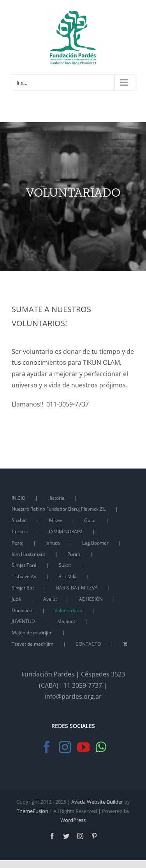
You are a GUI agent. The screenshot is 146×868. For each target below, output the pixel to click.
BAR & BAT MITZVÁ (77, 588)
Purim (74, 554)
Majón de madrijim (32, 633)
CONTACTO (88, 644)
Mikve (55, 520)
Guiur (90, 520)
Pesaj (18, 543)
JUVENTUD (23, 621)
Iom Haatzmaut (28, 554)
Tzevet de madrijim (33, 644)
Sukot (65, 565)
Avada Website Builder (97, 802)
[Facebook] (47, 747)
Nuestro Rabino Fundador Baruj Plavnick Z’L (59, 509)
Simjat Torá (24, 565)
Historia (56, 498)
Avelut (50, 599)
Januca (53, 543)
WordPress (73, 820)
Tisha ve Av (24, 576)
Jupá (16, 599)
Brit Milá (68, 576)
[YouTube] (83, 747)
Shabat (19, 520)
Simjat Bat (23, 588)
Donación (22, 610)
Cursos (19, 532)
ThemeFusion (33, 811)
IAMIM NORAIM (66, 532)
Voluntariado (68, 610)
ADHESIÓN (91, 599)
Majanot (66, 621)
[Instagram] (65, 747)
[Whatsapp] (101, 747)
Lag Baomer (95, 543)
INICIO (18, 498)
